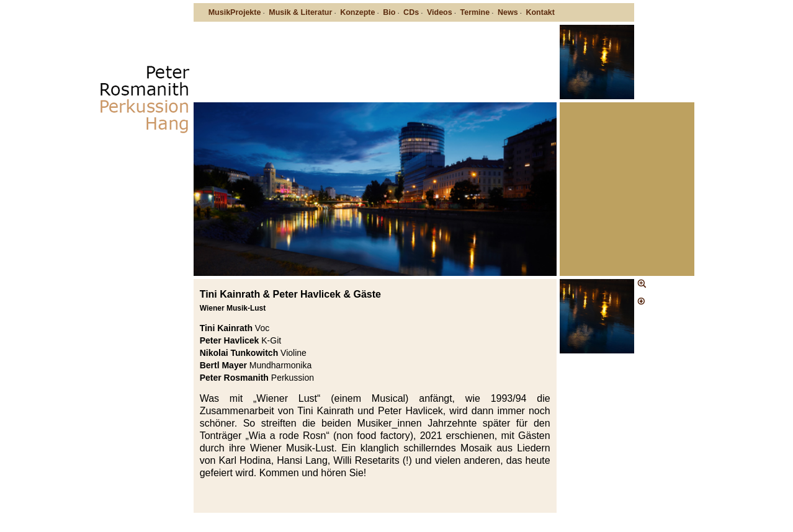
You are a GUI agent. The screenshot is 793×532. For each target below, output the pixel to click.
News (508, 12)
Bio (389, 12)
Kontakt (540, 12)
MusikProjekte (235, 12)
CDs (411, 12)
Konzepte (357, 12)
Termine (475, 12)
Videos (440, 12)
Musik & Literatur (300, 12)
